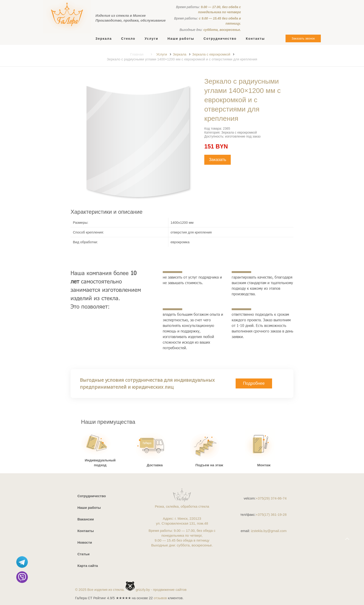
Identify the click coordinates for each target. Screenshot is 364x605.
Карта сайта (88, 566)
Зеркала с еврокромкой (211, 54)
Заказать (218, 160)
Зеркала (180, 54)
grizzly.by (143, 590)
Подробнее (254, 383)
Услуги (162, 54)
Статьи (83, 554)
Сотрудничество (91, 496)
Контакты (86, 531)
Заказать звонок (303, 38)
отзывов (160, 598)
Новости (85, 542)
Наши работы (89, 508)
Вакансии (86, 519)
